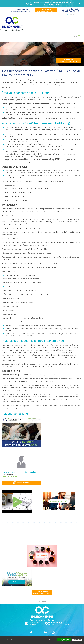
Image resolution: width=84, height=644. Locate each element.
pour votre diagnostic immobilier (46, 10)
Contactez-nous (21, 482)
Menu (77, 36)
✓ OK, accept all (64, 640)
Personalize (77, 640)
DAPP (40, 93)
